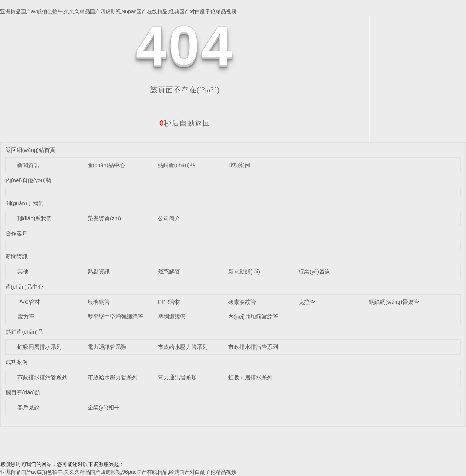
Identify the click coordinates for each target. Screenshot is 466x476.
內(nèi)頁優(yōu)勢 (28, 180)
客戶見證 (28, 407)
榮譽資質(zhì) (104, 218)
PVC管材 (29, 302)
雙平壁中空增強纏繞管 (115, 317)
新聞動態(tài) (244, 271)
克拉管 (307, 302)
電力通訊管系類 (107, 347)
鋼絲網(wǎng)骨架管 (394, 302)
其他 (23, 271)
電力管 (26, 317)
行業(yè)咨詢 (314, 271)
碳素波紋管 (242, 302)
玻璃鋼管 (99, 302)
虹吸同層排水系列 (40, 347)
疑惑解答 (169, 271)
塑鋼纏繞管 (172, 317)
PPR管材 (169, 302)
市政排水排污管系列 (253, 347)
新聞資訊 (28, 165)
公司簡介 (169, 218)
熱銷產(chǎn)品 (176, 165)
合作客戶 (17, 233)
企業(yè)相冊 (104, 407)
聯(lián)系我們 (35, 218)
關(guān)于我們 (25, 203)
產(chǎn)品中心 (106, 165)
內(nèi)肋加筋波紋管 (253, 317)
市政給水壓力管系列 (183, 347)
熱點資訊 (99, 271)
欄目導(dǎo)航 (23, 392)
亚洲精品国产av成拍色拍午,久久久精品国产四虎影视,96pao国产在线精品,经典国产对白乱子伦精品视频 (118, 11)
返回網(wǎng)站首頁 (31, 150)
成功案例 (239, 165)
